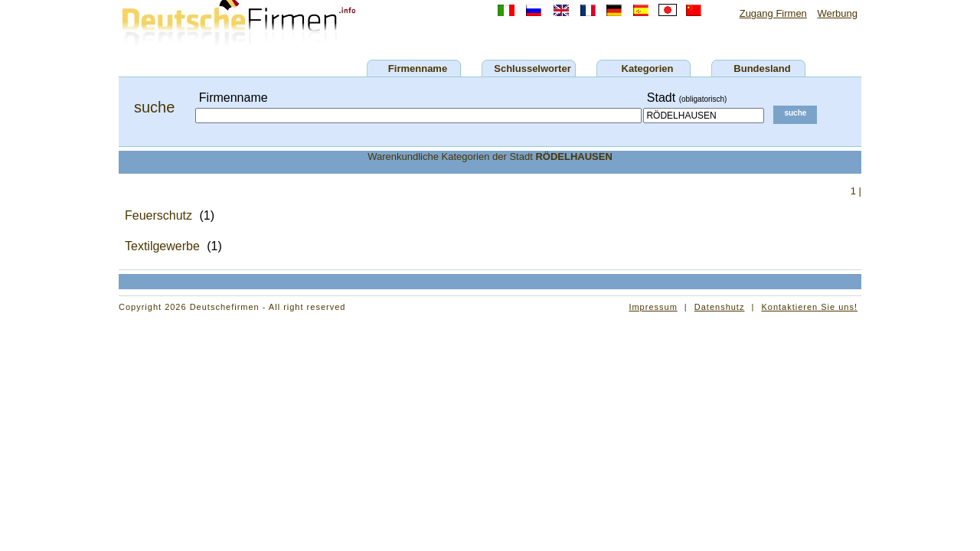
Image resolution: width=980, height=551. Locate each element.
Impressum (653, 307)
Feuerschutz (158, 215)
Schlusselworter (532, 68)
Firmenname (418, 68)
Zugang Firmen (773, 13)
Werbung (837, 13)
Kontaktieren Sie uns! (809, 307)
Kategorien (648, 68)
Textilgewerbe (162, 246)
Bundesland (762, 68)
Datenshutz (720, 307)
